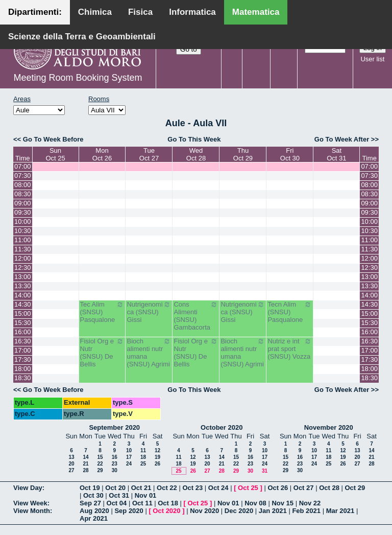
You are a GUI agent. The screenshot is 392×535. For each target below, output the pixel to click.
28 (85, 470)
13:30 (23, 286)
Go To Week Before (53, 139)
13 (71, 457)
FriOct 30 (290, 154)
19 (157, 457)
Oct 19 (90, 488)
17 (129, 457)
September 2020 (114, 427)
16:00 (23, 332)
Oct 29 (355, 488)
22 (100, 464)
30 (115, 470)
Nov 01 (146, 495)
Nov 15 (283, 503)
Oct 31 (119, 495)
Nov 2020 (204, 511)
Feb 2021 (306, 511)
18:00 (23, 369)
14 (85, 457)
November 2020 (329, 427)
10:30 (23, 231)
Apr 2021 (94, 518)
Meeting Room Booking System (78, 78)
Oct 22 (167, 488)
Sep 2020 (129, 511)
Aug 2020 (94, 511)
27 (71, 470)
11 (143, 450)
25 (143, 464)
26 (157, 464)
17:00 (23, 350)
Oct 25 (248, 488)
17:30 (23, 359)
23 (115, 464)
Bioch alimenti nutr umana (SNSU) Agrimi (149, 353)
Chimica (95, 12)
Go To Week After (342, 139)
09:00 (23, 203)
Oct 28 (329, 488)
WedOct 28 (196, 154)
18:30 (23, 378)
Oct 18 (168, 503)
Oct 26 (278, 488)
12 (157, 450)
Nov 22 (310, 503)
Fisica (140, 12)
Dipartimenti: (35, 12)
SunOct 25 (55, 154)
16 (115, 457)
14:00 (23, 295)
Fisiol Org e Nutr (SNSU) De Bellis (102, 353)
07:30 (23, 176)
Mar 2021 (340, 511)
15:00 (23, 313)
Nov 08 (255, 503)
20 (71, 464)
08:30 (23, 194)
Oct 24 (218, 488)
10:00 (23, 222)
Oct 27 (304, 488)
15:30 (23, 323)
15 (100, 457)
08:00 (23, 185)
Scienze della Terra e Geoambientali (82, 37)
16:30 (23, 341)
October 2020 (222, 427)
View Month (32, 511)
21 (85, 464)
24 (129, 464)
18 (143, 457)
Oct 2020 (166, 511)
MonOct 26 (102, 154)
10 (129, 450)
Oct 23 (192, 488)
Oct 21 (141, 488)
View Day (28, 488)
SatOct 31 (336, 154)
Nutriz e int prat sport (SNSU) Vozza (290, 349)
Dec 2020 (239, 511)
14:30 (23, 304)
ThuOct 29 (243, 154)
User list (372, 59)
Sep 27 (90, 503)
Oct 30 (93, 495)
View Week (30, 503)
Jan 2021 (273, 511)
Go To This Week (194, 139)
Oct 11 (142, 503)
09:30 (23, 212)
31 (265, 471)
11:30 (23, 249)
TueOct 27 (149, 154)
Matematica (256, 12)
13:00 (23, 277)
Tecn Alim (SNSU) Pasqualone (290, 312)
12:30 (23, 267)
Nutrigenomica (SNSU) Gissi (149, 312)
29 (100, 470)
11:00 (23, 240)
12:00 (23, 258)
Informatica (192, 12)
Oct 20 (115, 488)
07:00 (23, 166)
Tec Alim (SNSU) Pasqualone (102, 312)
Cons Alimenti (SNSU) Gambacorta (196, 316)
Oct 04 (117, 503)
